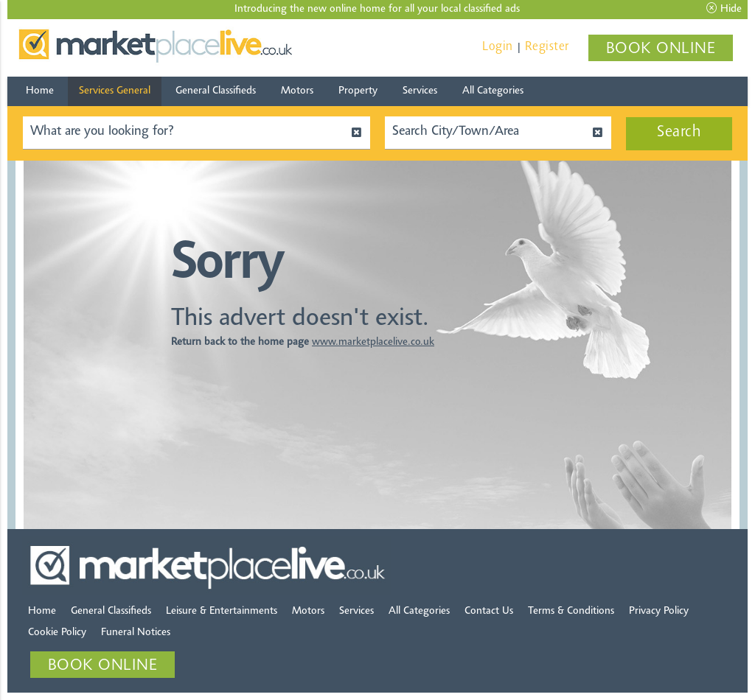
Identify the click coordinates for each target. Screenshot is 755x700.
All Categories (493, 91)
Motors (297, 91)
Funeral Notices (136, 633)
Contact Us (489, 611)
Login (498, 47)
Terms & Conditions (571, 611)
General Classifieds (216, 91)
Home (40, 91)
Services (420, 91)
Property (358, 91)
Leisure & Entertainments (222, 611)
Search (679, 133)
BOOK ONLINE (661, 49)
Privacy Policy (659, 611)
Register (547, 47)
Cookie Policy (57, 633)
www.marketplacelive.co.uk (373, 342)
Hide (724, 9)
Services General (115, 91)
